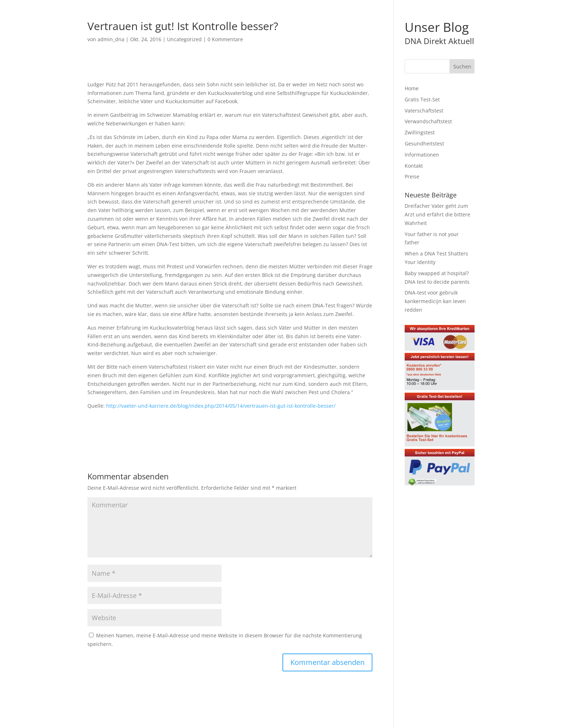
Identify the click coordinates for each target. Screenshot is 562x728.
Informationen (422, 155)
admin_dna (111, 39)
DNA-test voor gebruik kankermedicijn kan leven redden (435, 301)
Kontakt (414, 166)
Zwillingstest (420, 132)
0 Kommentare (225, 39)
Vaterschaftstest (424, 111)
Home (412, 88)
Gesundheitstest (424, 143)
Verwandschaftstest (428, 121)
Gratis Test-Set (422, 99)
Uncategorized (184, 39)
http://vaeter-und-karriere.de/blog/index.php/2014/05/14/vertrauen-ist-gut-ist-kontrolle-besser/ (221, 406)
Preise (412, 176)
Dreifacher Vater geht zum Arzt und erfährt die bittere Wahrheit (437, 214)
